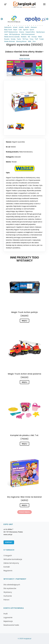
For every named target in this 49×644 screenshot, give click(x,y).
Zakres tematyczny (11, 563)
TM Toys (25, 39)
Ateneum (34, 27)
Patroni (6, 600)
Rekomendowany (26, 152)
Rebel (40, 37)
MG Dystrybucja (15, 34)
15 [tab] (38, 26)
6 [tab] (19, 26)
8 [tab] (23, 26)
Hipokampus (40, 32)
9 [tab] (25, 26)
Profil (6, 614)
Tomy (31, 39)
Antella (21, 27)
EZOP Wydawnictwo (11, 32)
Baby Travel (8, 30)
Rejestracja (8, 621)
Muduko (24, 37)
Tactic (19, 39)
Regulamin (8, 571)
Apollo (27, 27)
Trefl (36, 39)
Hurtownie (8, 596)
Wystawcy (8, 592)
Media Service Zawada (12, 37)
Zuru (34, 41)
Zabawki (18, 157)
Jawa (6, 34)
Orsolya (34, 37)
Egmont (26, 30)
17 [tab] (42, 26)
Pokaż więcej (24, 512)
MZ (29, 37)
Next (47, 19)
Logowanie (8, 617)
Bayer (15, 30)
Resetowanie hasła (11, 625)
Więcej (24, 321)
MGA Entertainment (28, 34)
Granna (22, 32)
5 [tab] (17, 26)
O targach (8, 556)
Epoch (32, 30)
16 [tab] (40, 26)
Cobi (20, 30)
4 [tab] (15, 26)
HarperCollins (30, 32)
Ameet (15, 27)
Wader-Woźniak (9, 41)
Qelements (8, 27)
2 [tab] (10, 26)
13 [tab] (34, 26)
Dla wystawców (10, 588)
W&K (30, 41)
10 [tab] (27, 26)
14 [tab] (36, 26)
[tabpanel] (14, 19)
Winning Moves (21, 41)
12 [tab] (32, 26)
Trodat (41, 39)
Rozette (7, 39)
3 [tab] (13, 26)
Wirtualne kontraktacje (13, 559)
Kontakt (9, 542)
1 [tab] (8, 26)
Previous (2, 19)
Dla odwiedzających (12, 585)
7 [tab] (21, 26)
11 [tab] (29, 26)
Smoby (13, 39)
